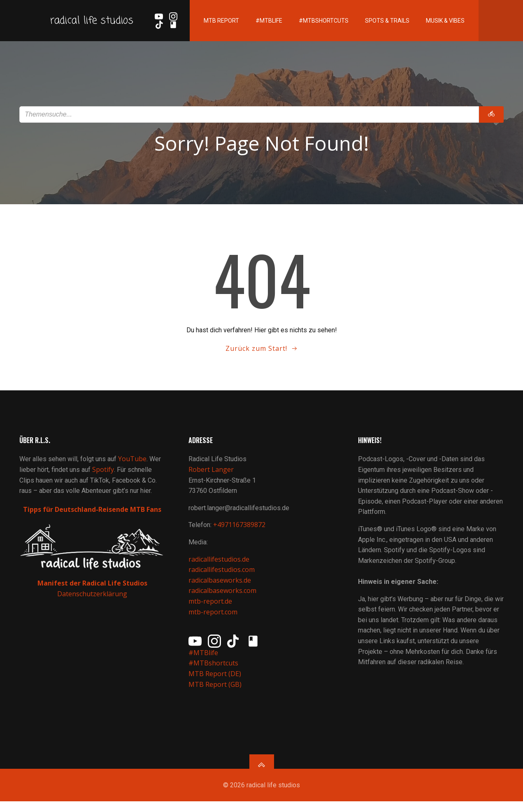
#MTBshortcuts (315, 29)
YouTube (134, 466)
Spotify (104, 476)
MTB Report (213, 29)
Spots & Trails (379, 29)
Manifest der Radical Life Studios (92, 589)
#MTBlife (261, 29)
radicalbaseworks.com (223, 597)
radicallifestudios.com (222, 576)
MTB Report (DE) (216, 680)
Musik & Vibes (437, 29)
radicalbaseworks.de (221, 587)
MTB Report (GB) (217, 691)
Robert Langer (212, 476)
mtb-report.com (214, 618)
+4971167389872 (240, 532)
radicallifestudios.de (220, 566)
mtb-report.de (211, 608)
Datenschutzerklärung (93, 600)
